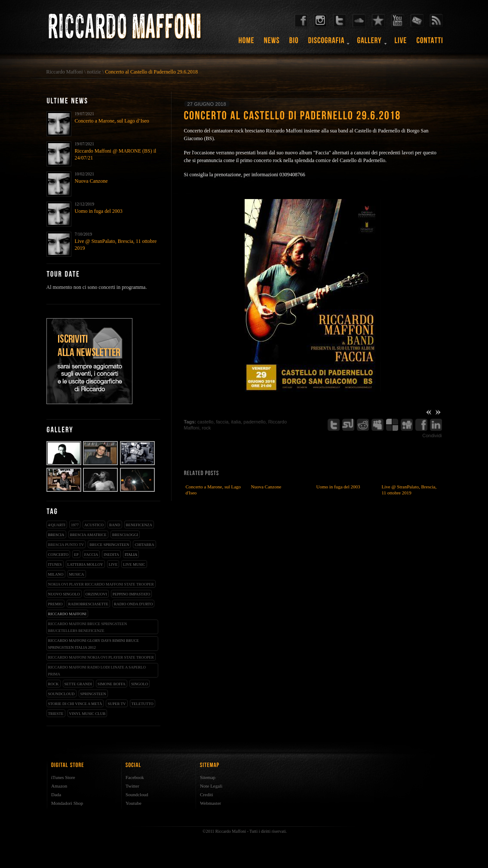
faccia (91, 555)
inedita (111, 555)
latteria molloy (85, 564)
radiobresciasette (89, 604)
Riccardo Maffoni (65, 72)
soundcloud (61, 694)
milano (56, 574)
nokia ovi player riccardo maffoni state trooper (101, 584)
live (113, 564)
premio (55, 604)
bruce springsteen (109, 545)
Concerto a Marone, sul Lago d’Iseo (112, 121)
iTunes (55, 564)
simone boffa (112, 684)
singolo (140, 684)
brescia (56, 535)
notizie (94, 72)
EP (76, 555)
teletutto (143, 704)
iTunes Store (63, 777)
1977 (75, 525)
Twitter (132, 786)
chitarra (144, 545)
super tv (117, 704)
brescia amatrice (88, 535)
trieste (56, 714)
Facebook (135, 777)
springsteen (93, 694)
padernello (254, 422)
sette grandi (78, 684)
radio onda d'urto (133, 604)
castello (205, 422)
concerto (58, 555)
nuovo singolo (64, 594)
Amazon (59, 786)
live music (134, 564)
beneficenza (139, 525)
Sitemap (208, 777)
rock (54, 684)
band (115, 525)
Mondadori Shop (67, 803)
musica (77, 574)
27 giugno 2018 (207, 104)
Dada (56, 794)
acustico (94, 525)
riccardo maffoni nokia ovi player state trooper (101, 657)
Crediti (207, 794)
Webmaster (210, 803)
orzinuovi (96, 594)
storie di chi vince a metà (75, 704)
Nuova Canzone (91, 181)
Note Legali (211, 786)
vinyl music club (87, 714)
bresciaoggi (125, 535)
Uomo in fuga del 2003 (99, 211)
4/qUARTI (57, 525)
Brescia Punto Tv (66, 545)
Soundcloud (137, 794)
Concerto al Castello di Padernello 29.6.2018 (151, 72)
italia (131, 555)
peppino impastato (132, 594)
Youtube (134, 803)
